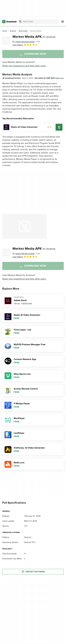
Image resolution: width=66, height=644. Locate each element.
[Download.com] (9, 22)
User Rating (25, 45)
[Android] (13, 31)
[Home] (5, 31)
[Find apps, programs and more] (38, 22)
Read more (60, 78)
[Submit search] (20, 22)
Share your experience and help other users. (24, 66)
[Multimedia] (23, 31)
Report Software (33, 572)
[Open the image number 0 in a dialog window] (24, 226)
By (23, 42)
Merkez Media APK (34, 37)
